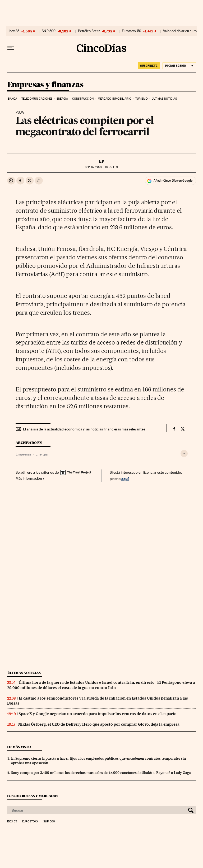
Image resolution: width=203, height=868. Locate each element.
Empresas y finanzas (45, 85)
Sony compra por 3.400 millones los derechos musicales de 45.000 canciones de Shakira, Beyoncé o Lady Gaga (101, 773)
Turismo (142, 99)
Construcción (83, 99)
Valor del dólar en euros (181, 31)
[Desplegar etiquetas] (184, 454)
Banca (13, 99)
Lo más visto (19, 747)
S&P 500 (49, 31)
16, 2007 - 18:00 (101, 167)
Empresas (23, 454)
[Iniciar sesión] (179, 66)
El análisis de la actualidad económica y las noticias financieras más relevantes (84, 429)
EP (101, 161)
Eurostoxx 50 (132, 31)
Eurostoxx (30, 822)
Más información (30, 478)
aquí (125, 479)
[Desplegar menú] (11, 48)
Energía (41, 454)
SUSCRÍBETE (149, 66)
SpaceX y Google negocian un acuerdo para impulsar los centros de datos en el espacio (98, 714)
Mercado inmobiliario (115, 99)
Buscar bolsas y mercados (33, 796)
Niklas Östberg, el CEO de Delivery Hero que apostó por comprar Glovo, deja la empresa (99, 724)
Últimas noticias (164, 99)
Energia (62, 99)
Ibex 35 (14, 31)
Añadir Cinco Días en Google (173, 181)
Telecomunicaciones (37, 99)
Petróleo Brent (89, 31)
